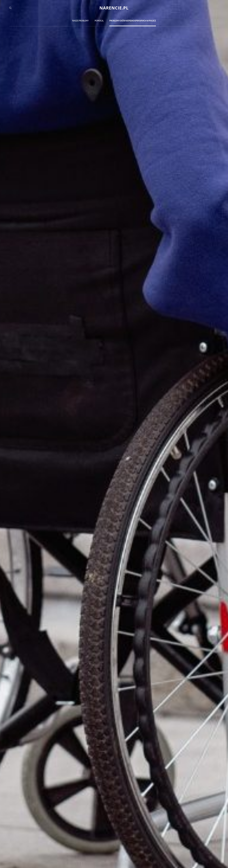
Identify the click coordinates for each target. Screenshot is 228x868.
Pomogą (99, 21)
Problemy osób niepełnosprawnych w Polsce (133, 21)
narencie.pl (114, 8)
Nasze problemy (80, 21)
